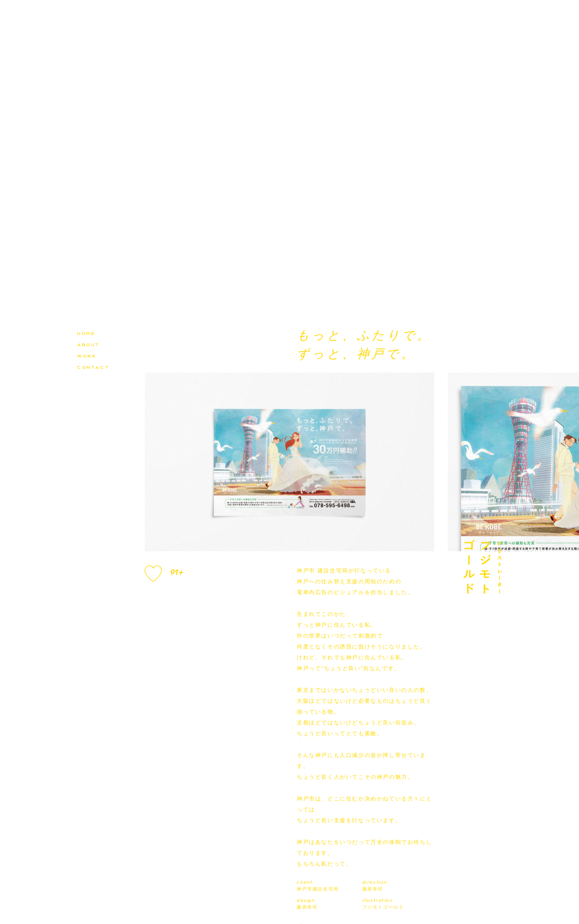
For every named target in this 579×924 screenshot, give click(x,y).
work (86, 355)
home (86, 333)
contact (93, 367)
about (88, 344)
